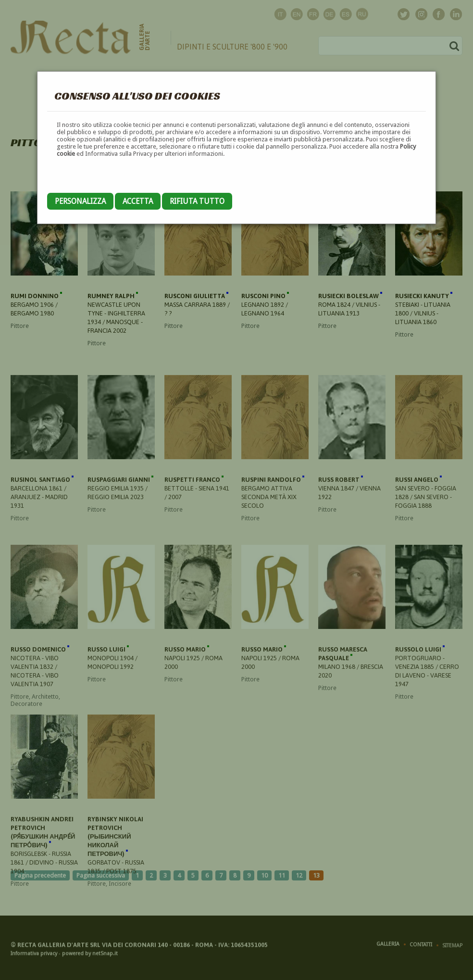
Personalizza (80, 201)
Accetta (138, 201)
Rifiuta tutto (197, 201)
